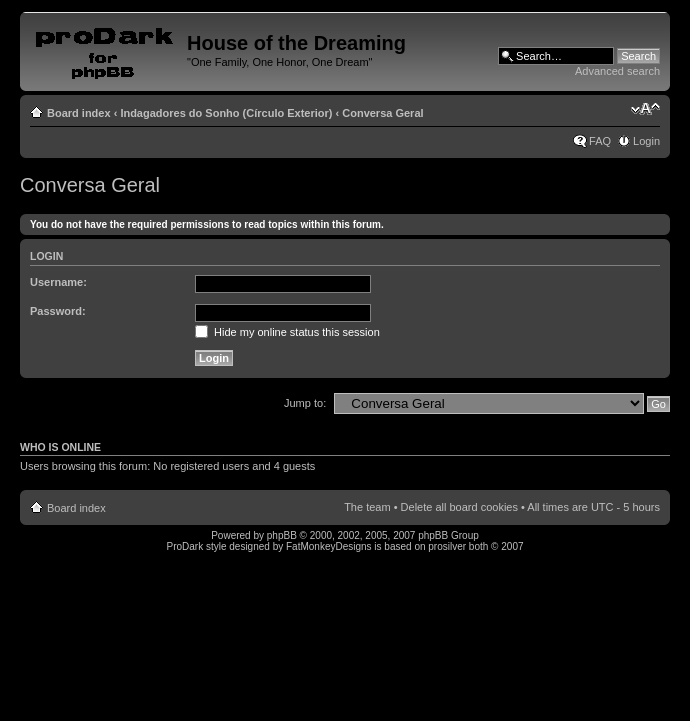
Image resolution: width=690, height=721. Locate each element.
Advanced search (617, 71)
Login (646, 141)
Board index (79, 113)
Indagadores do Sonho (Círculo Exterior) (226, 113)
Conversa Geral (382, 113)
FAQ (600, 141)
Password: (58, 311)
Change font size (645, 109)
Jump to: (305, 403)
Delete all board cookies (459, 507)
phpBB (282, 535)
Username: (58, 282)
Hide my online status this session (287, 332)
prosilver (447, 546)
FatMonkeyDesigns (329, 546)
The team (367, 507)
